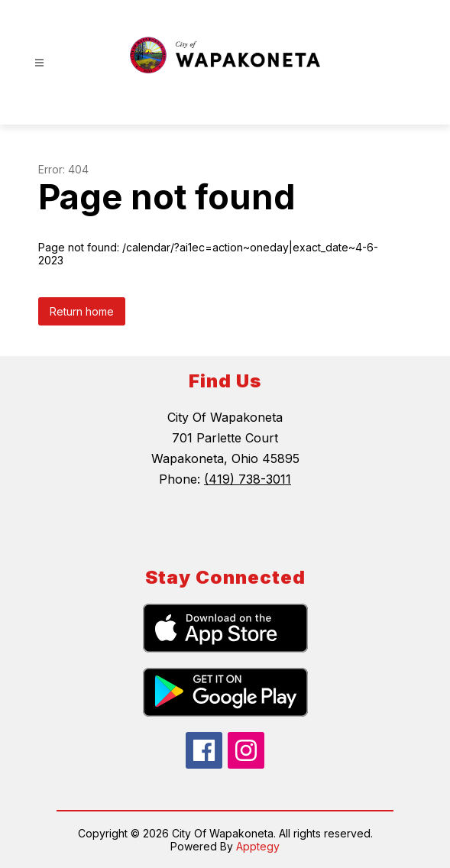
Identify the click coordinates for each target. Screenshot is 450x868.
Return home (82, 311)
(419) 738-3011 (248, 479)
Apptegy (258, 846)
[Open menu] (39, 63)
